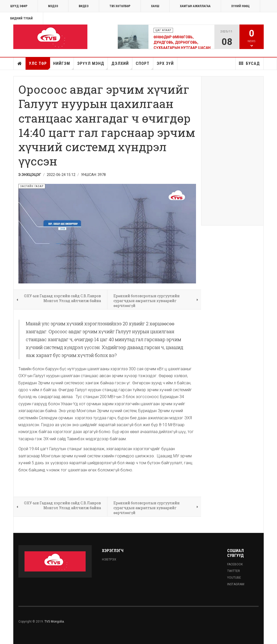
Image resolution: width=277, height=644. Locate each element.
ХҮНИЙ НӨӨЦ (240, 6)
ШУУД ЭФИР (19, 6)
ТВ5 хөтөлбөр (120, 6)
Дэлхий (122, 65)
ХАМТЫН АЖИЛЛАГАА (195, 6)
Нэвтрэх (109, 559)
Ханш (155, 6)
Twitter (234, 571)
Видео (84, 6)
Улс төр (39, 65)
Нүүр (20, 64)
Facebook (235, 564)
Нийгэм (63, 65)
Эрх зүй (165, 63)
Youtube (234, 578)
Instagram (236, 584)
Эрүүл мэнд (93, 65)
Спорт (144, 65)
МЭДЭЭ (53, 6)
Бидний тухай (21, 18)
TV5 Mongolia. (55, 622)
